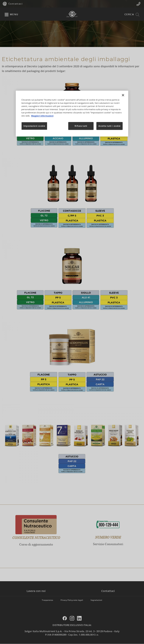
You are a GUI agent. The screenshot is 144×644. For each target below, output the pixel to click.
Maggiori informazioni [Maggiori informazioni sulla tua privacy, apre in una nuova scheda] (42, 116)
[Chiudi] (123, 95)
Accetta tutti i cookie (109, 126)
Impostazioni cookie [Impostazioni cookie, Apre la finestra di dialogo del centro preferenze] (34, 126)
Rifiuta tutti (81, 126)
